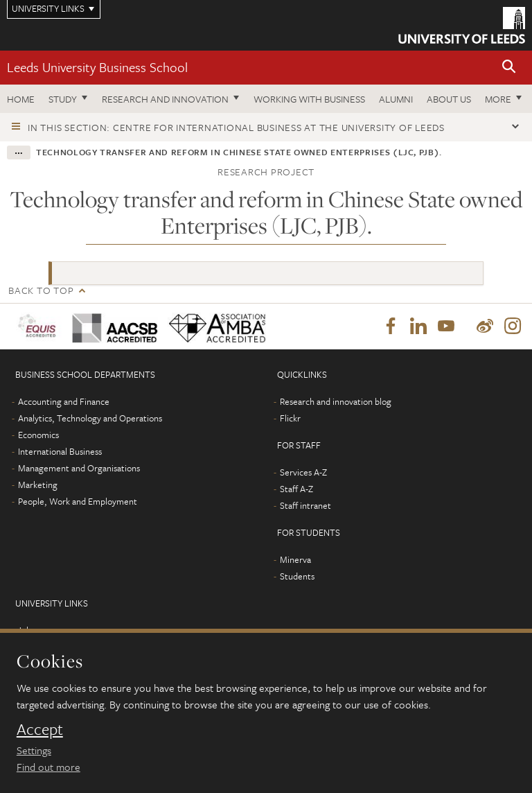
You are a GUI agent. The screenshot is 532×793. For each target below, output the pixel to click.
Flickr (290, 418)
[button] (509, 68)
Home (21, 99)
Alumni (396, 99)
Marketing (38, 485)
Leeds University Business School (97, 67)
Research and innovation (165, 99)
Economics (38, 435)
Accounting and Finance (64, 401)
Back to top (41, 290)
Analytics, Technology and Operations (90, 418)
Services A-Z (303, 472)
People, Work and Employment (78, 501)
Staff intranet (305, 505)
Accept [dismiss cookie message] (40, 729)
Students (297, 576)
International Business (60, 451)
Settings (34, 750)
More (498, 99)
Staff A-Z (296, 489)
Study (63, 99)
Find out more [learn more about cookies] (48, 767)
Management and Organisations (79, 468)
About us (449, 99)
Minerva (295, 559)
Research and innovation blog (336, 401)
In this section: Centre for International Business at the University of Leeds (236, 127)
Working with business (309, 99)
